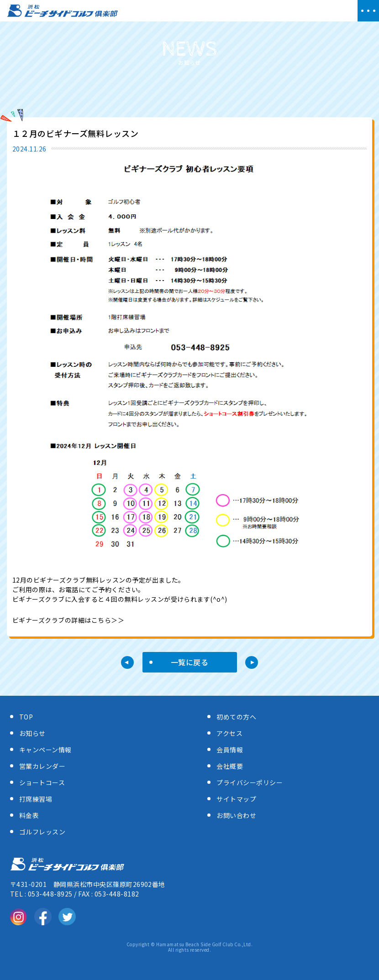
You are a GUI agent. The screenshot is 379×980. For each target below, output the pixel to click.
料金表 (29, 815)
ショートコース (42, 782)
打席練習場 (36, 799)
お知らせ (32, 733)
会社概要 (230, 766)
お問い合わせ (236, 815)
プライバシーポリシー (250, 782)
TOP (26, 717)
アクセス (229, 733)
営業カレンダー (42, 766)
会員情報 (230, 750)
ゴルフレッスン (42, 832)
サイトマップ (236, 799)
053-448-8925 (50, 894)
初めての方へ (236, 717)
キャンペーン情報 (45, 750)
